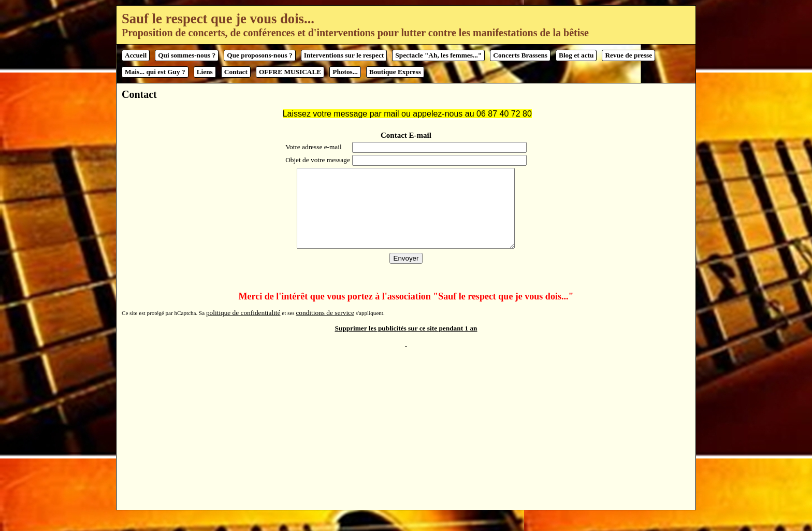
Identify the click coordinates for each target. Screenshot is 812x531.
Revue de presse (628, 55)
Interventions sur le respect (344, 55)
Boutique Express (395, 72)
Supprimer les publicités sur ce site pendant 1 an (406, 344)
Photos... (345, 72)
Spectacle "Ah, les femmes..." (438, 55)
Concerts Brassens (520, 55)
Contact (236, 72)
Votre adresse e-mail (313, 147)
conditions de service (325, 328)
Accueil (136, 55)
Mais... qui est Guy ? (155, 72)
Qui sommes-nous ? (187, 55)
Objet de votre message (317, 160)
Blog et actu (576, 55)
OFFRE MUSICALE (290, 72)
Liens (205, 72)
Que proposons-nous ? (259, 55)
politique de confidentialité (243, 328)
